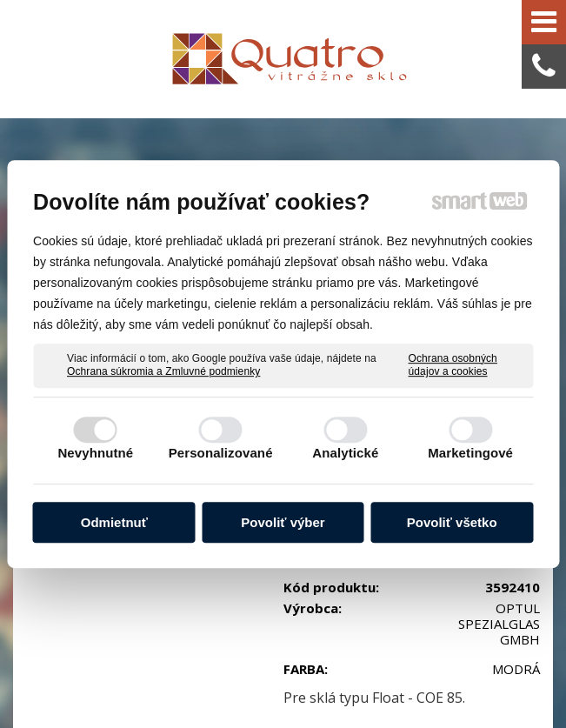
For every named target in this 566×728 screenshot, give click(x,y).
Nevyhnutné (95, 453)
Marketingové (470, 453)
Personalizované (221, 453)
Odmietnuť (114, 522)
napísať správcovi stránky (384, 669)
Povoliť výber (283, 522)
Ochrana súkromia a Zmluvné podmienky (163, 371)
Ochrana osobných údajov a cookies (453, 365)
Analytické (345, 453)
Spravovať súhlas (373, 686)
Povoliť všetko (452, 522)
